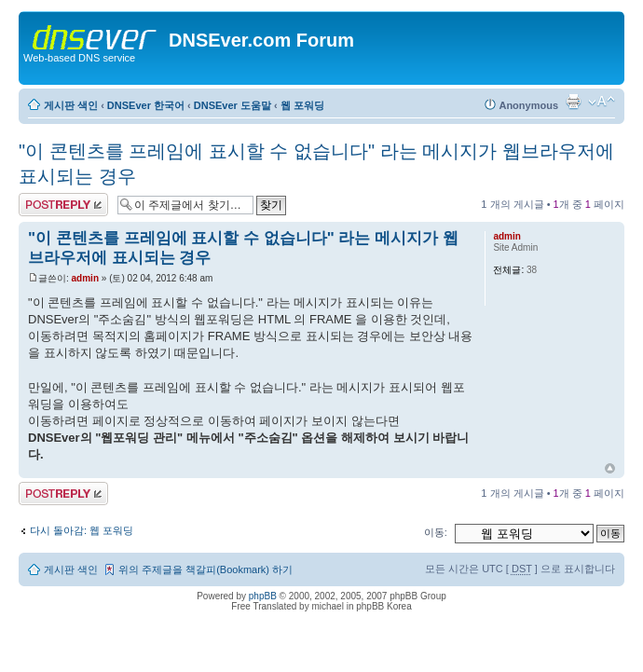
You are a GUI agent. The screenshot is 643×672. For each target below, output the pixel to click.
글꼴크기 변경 (602, 102)
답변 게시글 (63, 205)
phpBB (263, 596)
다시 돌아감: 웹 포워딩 (82, 530)
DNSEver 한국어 (146, 105)
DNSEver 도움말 (233, 105)
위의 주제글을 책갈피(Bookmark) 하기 (205, 569)
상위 (610, 469)
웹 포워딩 (302, 105)
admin (85, 278)
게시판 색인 (71, 105)
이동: (436, 532)
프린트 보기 (573, 102)
